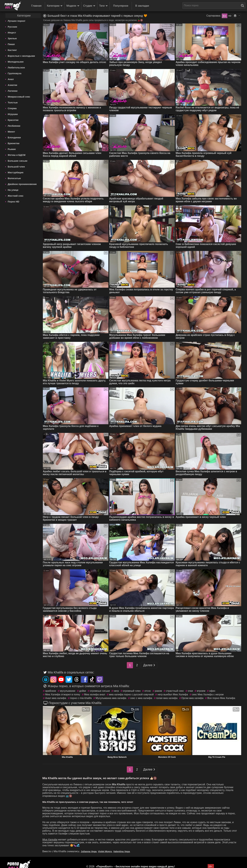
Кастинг (12, 50)
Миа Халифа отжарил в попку (63, 694)
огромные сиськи (100, 691)
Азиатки (12, 85)
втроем (201, 691)
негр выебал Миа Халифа (173, 694)
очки (190, 691)
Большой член (16, 167)
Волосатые (14, 178)
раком (158, 691)
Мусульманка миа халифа (111, 698)
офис (212, 691)
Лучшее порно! (17, 21)
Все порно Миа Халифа (221, 698)
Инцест (12, 33)
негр (116, 691)
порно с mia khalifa (81, 698)
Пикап (11, 44)
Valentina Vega (122, 851)
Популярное (121, 6)
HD (230, 16)
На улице (13, 190)
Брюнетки (14, 143)
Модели (73, 6)
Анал (11, 79)
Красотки (13, 120)
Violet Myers (105, 851)
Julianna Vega (89, 851)
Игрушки (13, 114)
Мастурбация (16, 172)
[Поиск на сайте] (243, 6)
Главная (36, 6)
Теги (104, 6)
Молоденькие (16, 62)
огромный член (132, 691)
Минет (11, 132)
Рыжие (12, 149)
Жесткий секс (16, 196)
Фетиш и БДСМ (17, 155)
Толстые (13, 102)
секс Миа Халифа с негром (208, 694)
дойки (83, 691)
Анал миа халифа (56, 698)
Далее (149, 665)
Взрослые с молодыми (21, 56)
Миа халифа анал (95, 694)
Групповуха (15, 73)
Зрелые (12, 38)
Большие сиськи (17, 161)
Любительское (16, 68)
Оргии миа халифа (192, 698)
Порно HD (13, 202)
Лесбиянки (14, 126)
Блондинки (14, 137)
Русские (12, 27)
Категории (55, 6)
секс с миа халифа (141, 698)
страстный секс (175, 691)
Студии (89, 6)
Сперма (12, 108)
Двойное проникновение (22, 184)
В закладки (142, 6)
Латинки (13, 91)
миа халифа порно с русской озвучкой (131, 694)
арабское (51, 691)
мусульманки (68, 691)
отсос (148, 691)
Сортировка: (214, 16)
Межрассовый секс (19, 97)
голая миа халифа (167, 698)
